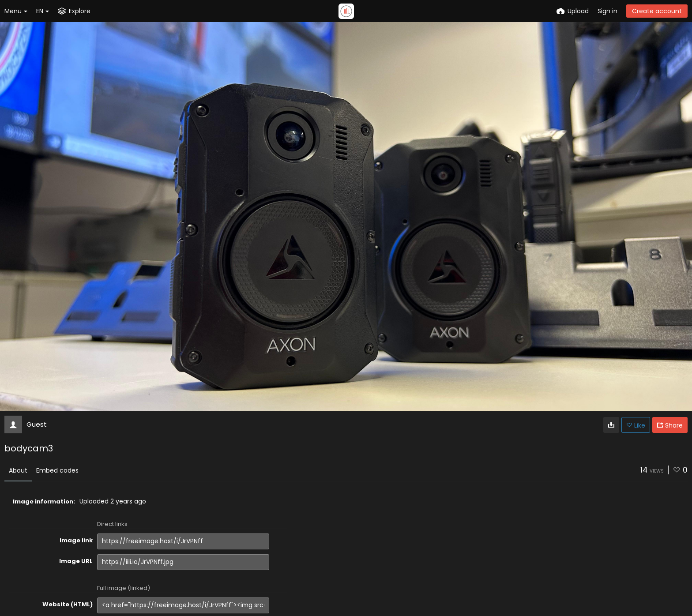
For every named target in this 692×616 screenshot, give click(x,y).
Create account (657, 11)
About (18, 470)
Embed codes (57, 470)
